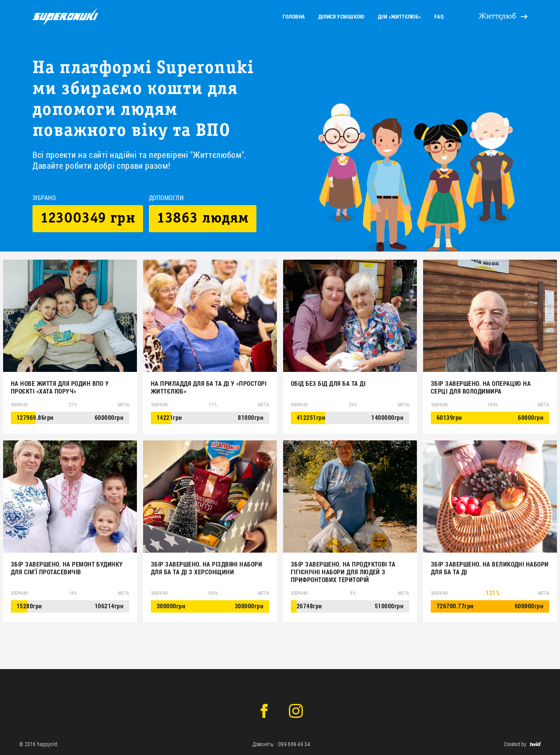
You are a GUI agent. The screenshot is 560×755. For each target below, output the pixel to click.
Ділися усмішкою (341, 16)
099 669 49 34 (294, 744)
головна (294, 16)
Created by (522, 744)
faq (439, 16)
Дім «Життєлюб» (400, 16)
